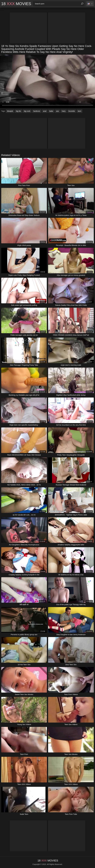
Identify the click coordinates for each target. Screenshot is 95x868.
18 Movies (16, 4)
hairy (64, 111)
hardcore (37, 111)
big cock (27, 111)
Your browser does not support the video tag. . (47, 81)
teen (79, 111)
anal (45, 111)
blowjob (10, 111)
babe (51, 111)
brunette (72, 111)
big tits (18, 111)
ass (58, 111)
